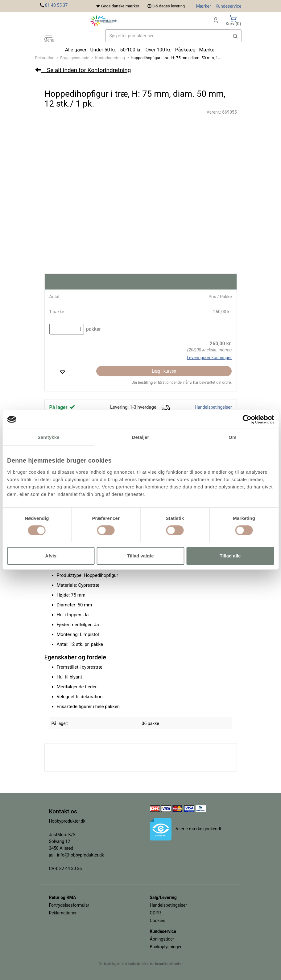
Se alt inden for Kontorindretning (83, 70)
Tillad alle (230, 556)
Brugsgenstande (75, 58)
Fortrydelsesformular (69, 905)
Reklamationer (63, 913)
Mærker (204, 6)
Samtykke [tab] (49, 437)
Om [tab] (232, 437)
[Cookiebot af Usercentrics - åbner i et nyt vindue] (247, 419)
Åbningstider (162, 939)
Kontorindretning (110, 58)
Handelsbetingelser (213, 407)
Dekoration (45, 58)
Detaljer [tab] (141, 437)
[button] (235, 36)
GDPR (155, 913)
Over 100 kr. (158, 50)
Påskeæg (185, 50)
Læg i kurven (164, 371)
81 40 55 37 (56, 5)
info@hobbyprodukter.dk (81, 855)
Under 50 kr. (103, 50)
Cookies (158, 921)
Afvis (51, 556)
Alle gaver (76, 50)
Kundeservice (229, 6)
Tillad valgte (140, 556)
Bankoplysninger (166, 947)
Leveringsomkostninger (209, 358)
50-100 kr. (131, 50)
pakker (93, 329)
